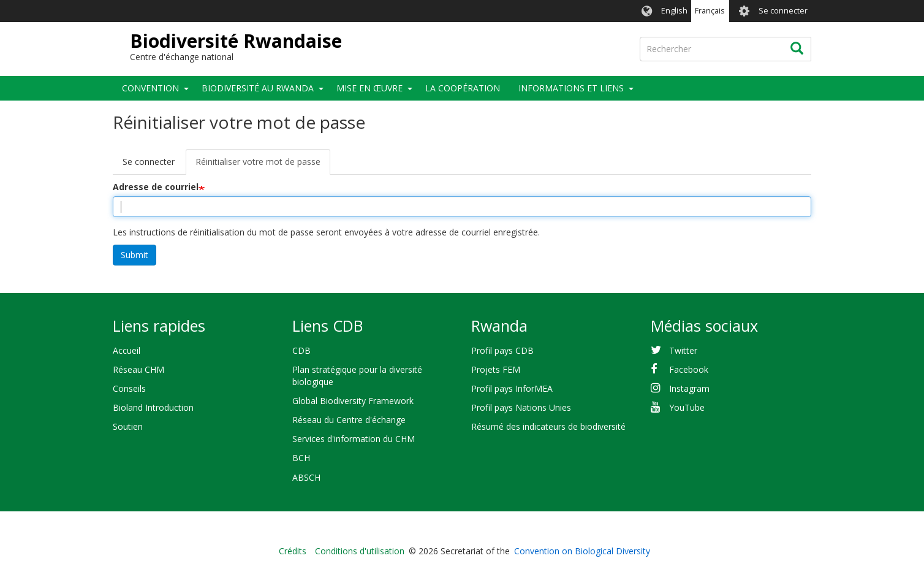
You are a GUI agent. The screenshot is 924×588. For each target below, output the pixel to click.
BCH (301, 458)
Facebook (689, 369)
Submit (134, 255)
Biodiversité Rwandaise (236, 41)
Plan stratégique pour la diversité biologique (357, 376)
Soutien (128, 426)
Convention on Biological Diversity (582, 551)
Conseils (129, 388)
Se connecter (783, 11)
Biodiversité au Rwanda (258, 88)
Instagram (689, 388)
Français (710, 11)
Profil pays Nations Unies (521, 407)
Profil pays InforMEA (512, 388)
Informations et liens (571, 88)
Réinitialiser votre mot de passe (263, 165)
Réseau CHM (138, 369)
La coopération (463, 88)
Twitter (683, 350)
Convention (150, 88)
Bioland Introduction (153, 407)
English (674, 11)
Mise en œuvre (369, 88)
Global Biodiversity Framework (353, 401)
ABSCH (306, 477)
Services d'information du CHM (354, 439)
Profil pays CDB (502, 350)
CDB (301, 350)
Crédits (293, 551)
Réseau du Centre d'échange (349, 420)
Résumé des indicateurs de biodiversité (548, 426)
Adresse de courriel (156, 187)
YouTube (687, 407)
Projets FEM (496, 369)
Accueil (127, 350)
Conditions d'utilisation (360, 551)
